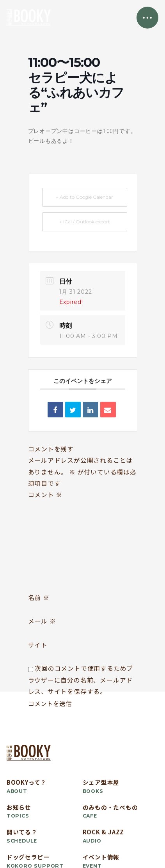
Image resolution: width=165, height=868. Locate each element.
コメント (45, 495)
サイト (38, 645)
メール (42, 621)
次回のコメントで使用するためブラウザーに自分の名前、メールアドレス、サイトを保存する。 (81, 680)
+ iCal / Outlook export (85, 222)
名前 (39, 598)
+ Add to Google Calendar (84, 197)
